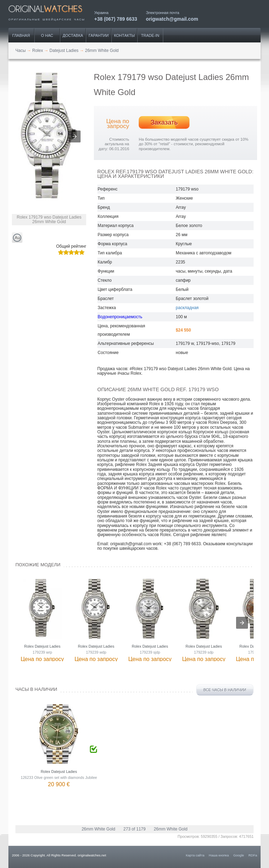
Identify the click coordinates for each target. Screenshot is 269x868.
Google (239, 855)
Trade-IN (150, 35)
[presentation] (242, 623)
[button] (75, 136)
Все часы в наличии (225, 690)
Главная (21, 35)
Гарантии (99, 35)
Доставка (73, 35)
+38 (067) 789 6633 (116, 19)
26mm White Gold (98, 829)
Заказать (164, 122)
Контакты (125, 35)
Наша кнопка (219, 855)
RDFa (253, 855)
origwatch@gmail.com (172, 19)
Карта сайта (195, 855)
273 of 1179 (134, 829)
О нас (47, 35)
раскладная (187, 308)
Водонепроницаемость (120, 317)
